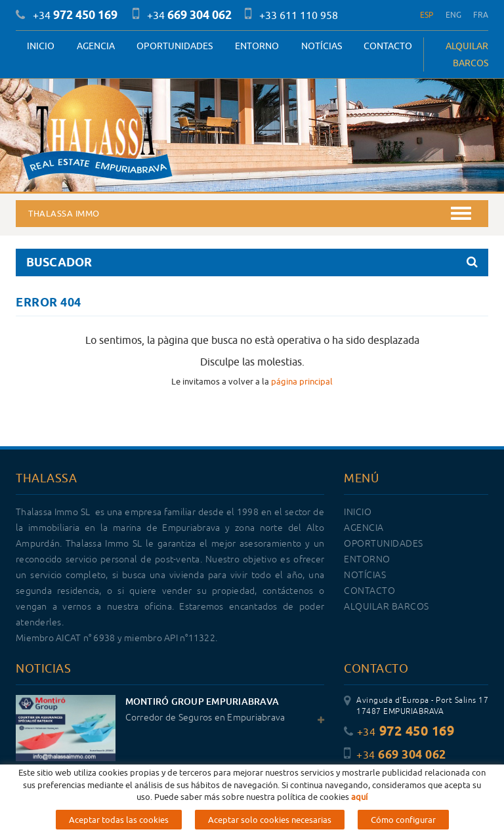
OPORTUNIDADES (175, 46)
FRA (481, 15)
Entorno (257, 46)
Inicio (41, 46)
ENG (454, 15)
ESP (427, 15)
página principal (302, 381)
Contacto (388, 46)
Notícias (322, 46)
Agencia (96, 46)
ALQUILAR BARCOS (467, 54)
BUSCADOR (252, 262)
